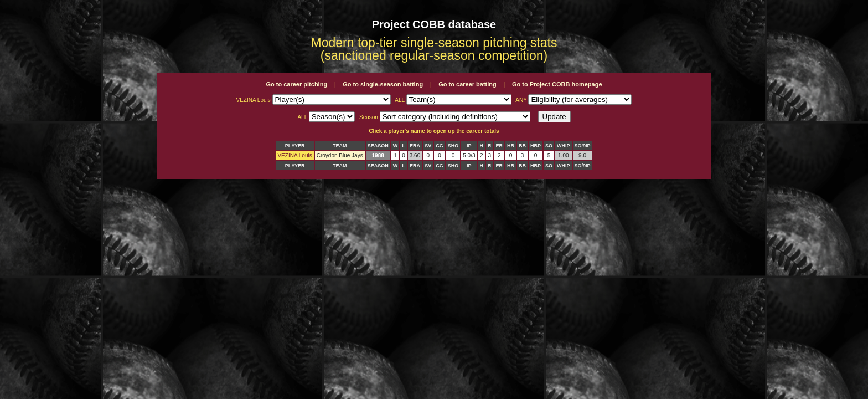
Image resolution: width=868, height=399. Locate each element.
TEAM (340, 146)
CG (440, 146)
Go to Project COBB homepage (557, 84)
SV (428, 146)
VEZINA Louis (294, 155)
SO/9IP (583, 146)
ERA (415, 146)
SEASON (378, 146)
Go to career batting (467, 84)
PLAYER (295, 146)
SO (549, 146)
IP (469, 146)
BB (522, 146)
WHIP (564, 146)
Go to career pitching (296, 84)
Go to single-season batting (383, 84)
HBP (536, 146)
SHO (453, 146)
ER (499, 146)
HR (511, 146)
